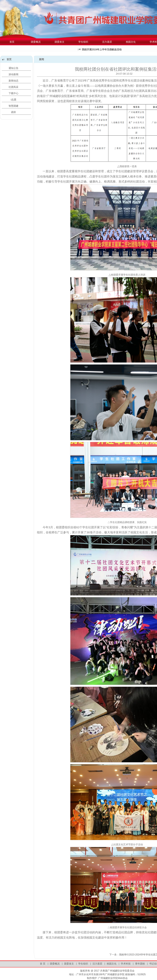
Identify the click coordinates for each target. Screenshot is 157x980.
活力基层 (107, 42)
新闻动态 (13, 81)
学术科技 (126, 964)
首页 (12, 42)
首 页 (43, 964)
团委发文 (59, 42)
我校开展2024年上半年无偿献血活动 (104, 50)
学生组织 (83, 42)
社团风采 (13, 87)
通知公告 (13, 68)
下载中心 (13, 93)
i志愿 (13, 100)
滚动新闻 (13, 74)
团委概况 (36, 42)
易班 (13, 112)
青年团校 (140, 964)
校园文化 (131, 42)
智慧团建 (13, 106)
